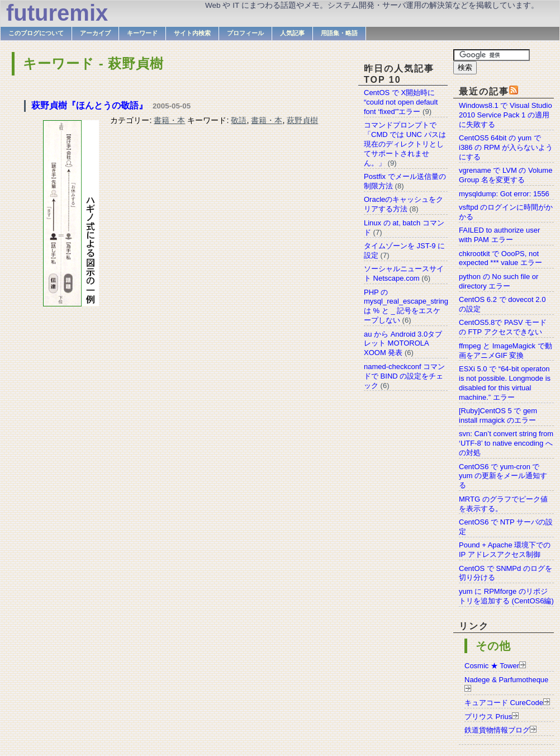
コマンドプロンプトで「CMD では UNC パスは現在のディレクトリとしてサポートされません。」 (405, 144)
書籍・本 (169, 120)
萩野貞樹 (302, 120)
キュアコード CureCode (504, 703)
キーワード (142, 33)
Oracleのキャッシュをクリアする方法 (404, 204)
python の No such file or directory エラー (499, 281)
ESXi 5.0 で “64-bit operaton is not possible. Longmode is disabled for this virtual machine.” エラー (505, 383)
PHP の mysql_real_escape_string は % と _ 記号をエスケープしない (406, 306)
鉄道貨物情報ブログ (497, 730)
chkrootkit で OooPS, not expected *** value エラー (500, 258)
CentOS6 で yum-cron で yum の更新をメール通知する (503, 476)
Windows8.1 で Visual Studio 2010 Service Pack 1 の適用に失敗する (506, 115)
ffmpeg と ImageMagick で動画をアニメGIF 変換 (506, 351)
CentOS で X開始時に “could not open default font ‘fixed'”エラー (401, 102)
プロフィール (245, 33)
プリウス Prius (488, 717)
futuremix (57, 13)
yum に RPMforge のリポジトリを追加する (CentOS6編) (506, 596)
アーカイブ (95, 33)
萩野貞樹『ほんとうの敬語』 (89, 105)
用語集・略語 (339, 33)
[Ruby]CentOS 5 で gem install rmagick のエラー (498, 415)
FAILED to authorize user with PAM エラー (499, 235)
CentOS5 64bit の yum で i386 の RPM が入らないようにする (506, 147)
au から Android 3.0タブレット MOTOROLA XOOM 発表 (403, 344)
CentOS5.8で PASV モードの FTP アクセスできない (503, 327)
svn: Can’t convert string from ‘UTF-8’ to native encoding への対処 (506, 443)
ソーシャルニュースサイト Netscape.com (404, 273)
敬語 (239, 120)
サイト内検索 (192, 33)
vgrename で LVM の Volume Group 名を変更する (506, 175)
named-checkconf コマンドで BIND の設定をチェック (404, 376)
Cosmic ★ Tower (492, 666)
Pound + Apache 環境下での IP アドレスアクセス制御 (505, 550)
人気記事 (292, 33)
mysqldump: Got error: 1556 (504, 194)
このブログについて (36, 33)
